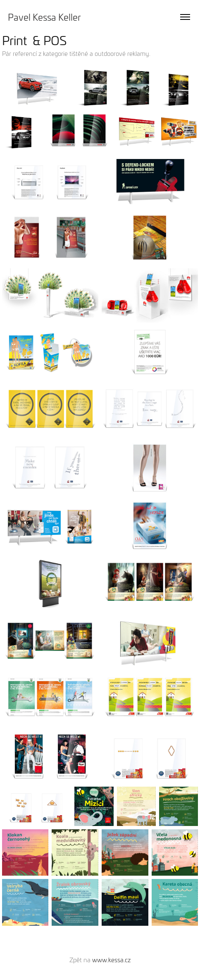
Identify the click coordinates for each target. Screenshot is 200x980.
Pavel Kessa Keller (44, 17)
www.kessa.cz (111, 960)
